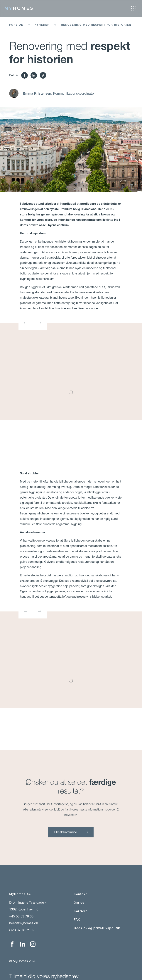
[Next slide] (40, 323)
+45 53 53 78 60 (21, 916)
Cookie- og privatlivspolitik (97, 928)
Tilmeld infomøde (71, 832)
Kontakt (80, 894)
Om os (79, 903)
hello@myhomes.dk (24, 923)
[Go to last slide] (26, 323)
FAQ (77, 920)
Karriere (81, 911)
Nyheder (42, 25)
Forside (16, 25)
